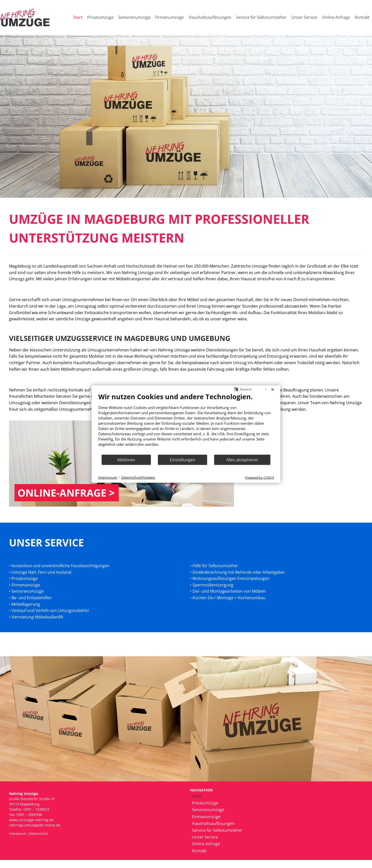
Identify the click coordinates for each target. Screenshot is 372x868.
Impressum (17, 833)
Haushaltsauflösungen (210, 17)
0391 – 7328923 (36, 809)
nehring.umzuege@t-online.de (35, 825)
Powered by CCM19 (259, 478)
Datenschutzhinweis (138, 477)
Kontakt (362, 17)
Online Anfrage (336, 17)
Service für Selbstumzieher (261, 17)
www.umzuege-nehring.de (31, 820)
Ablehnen (126, 460)
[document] (186, 423)
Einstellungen (182, 460)
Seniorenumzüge (134, 17)
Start (78, 17)
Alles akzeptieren (242, 460)
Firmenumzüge (169, 17)
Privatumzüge (100, 17)
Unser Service (304, 17)
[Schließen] (273, 389)
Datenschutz (39, 833)
